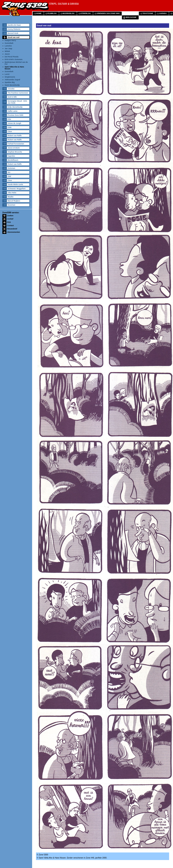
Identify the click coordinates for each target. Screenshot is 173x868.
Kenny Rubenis (14, 29)
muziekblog (69, 13)
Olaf (9, 176)
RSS (9, 222)
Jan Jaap (8, 49)
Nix (9, 172)
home (39, 13)
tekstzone (148, 13)
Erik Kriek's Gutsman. (14, 59)
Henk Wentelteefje (12, 85)
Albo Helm (12, 193)
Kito (9, 119)
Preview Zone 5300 (15, 115)
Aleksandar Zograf (12, 80)
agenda (163, 13)
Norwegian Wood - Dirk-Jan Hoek (18, 102)
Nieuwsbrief (12, 229)
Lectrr (7, 74)
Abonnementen (14, 232)
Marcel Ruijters (14, 201)
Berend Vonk (13, 33)
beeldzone (131, 17)
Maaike (11, 197)
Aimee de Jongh (14, 123)
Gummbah (9, 43)
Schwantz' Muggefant (17, 189)
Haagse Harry (10, 40)
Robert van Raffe (15, 136)
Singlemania (10, 77)
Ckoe (10, 131)
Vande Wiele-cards (15, 185)
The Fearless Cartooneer (18, 93)
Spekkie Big (10, 82)
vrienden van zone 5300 (108, 13)
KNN (10, 127)
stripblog (86, 13)
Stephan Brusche (15, 152)
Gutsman (11, 168)
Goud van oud (14, 37)
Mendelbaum (13, 160)
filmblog (52, 13)
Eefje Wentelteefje (15, 107)
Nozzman (11, 205)
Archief (10, 219)
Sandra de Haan (14, 25)
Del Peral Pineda (12, 57)
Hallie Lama (12, 111)
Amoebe (11, 89)
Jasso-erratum (14, 148)
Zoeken (10, 216)
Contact (11, 225)
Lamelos (8, 46)
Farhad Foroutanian (16, 144)
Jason (7, 54)
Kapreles (11, 156)
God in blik (12, 97)
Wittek (7, 51)
